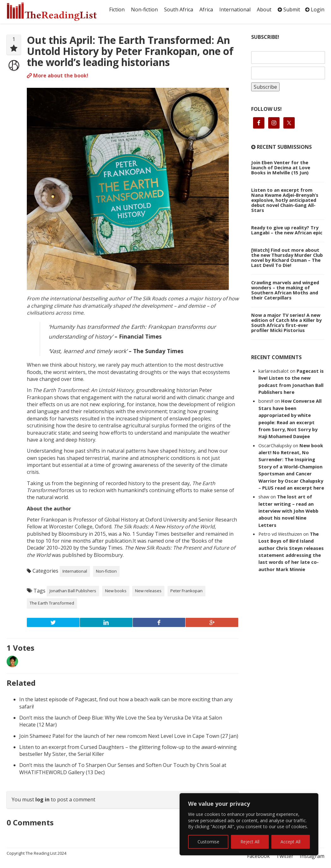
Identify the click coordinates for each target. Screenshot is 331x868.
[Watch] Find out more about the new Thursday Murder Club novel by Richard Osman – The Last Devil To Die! (287, 257)
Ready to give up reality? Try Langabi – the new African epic (287, 230)
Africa (206, 9)
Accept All (290, 842)
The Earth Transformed (52, 603)
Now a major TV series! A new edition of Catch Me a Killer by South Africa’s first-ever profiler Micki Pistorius (286, 322)
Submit (289, 9)
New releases (148, 591)
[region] (249, 824)
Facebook (258, 856)
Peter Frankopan (186, 591)
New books (116, 591)
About (264, 9)
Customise (208, 842)
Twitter (285, 856)
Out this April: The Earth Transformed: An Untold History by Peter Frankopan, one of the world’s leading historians (130, 51)
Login (315, 9)
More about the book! (58, 75)
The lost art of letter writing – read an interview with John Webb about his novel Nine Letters (288, 511)
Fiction (117, 9)
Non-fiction (144, 9)
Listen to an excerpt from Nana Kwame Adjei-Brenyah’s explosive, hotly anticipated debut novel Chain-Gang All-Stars (285, 200)
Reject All (250, 842)
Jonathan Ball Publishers (73, 591)
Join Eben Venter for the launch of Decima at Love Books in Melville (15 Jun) (281, 167)
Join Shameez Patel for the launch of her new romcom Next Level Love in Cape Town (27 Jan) (129, 736)
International (235, 9)
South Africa (179, 9)
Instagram (312, 856)
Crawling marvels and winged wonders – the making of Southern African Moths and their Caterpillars (285, 290)
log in (42, 799)
